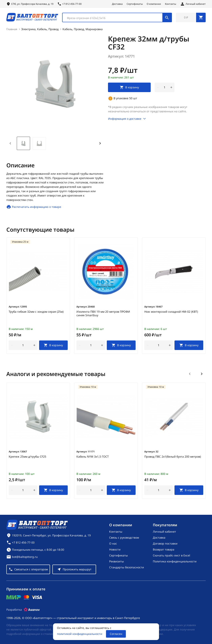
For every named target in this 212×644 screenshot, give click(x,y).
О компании (154, 4)
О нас (113, 543)
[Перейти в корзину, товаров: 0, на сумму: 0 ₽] (191, 17)
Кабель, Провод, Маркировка (83, 29)
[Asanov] (32, 610)
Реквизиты (117, 561)
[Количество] (165, 87)
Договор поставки (165, 543)
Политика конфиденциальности (175, 561)
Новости (115, 549)
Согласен (116, 634)
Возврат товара (164, 549)
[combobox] (117, 17)
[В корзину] (53, 345)
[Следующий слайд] (202, 374)
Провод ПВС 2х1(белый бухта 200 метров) (173, 457)
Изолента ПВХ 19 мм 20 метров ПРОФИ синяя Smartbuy (103, 313)
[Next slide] (100, 143)
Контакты (171, 4)
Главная (12, 29)
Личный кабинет (164, 532)
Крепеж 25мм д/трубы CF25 (27, 457)
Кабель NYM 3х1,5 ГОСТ (93, 457)
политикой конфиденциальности (80, 634)
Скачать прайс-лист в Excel (172, 555)
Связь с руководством (124, 537)
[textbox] (114, 18)
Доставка (117, 4)
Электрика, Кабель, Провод (40, 29)
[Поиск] (167, 17)
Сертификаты (135, 4)
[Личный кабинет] (193, 4)
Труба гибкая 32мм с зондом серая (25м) (36, 312)
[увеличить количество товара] (171, 87)
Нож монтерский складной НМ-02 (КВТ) (171, 312)
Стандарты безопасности (127, 567)
